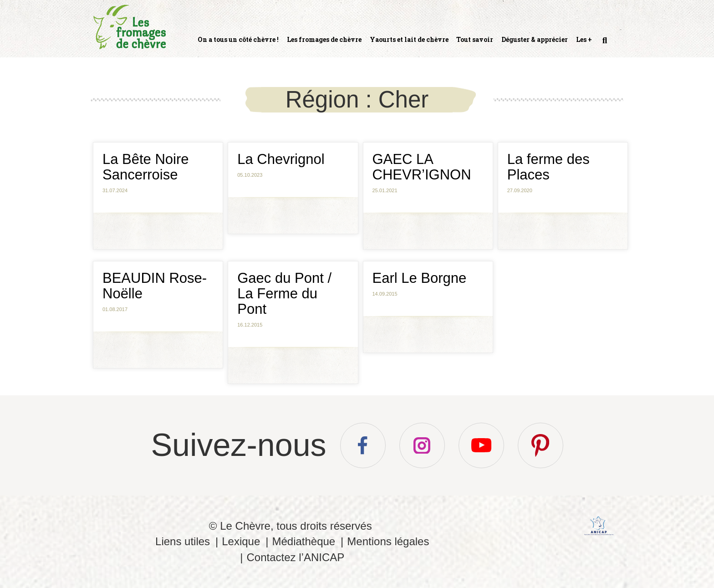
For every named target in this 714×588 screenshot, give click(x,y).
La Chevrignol (281, 159)
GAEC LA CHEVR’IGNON (422, 167)
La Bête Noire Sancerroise (146, 167)
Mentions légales (388, 541)
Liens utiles (183, 541)
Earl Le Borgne (420, 278)
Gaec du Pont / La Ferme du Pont (284, 294)
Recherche (604, 44)
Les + (584, 39)
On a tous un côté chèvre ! (238, 39)
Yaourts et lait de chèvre (409, 39)
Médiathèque (303, 541)
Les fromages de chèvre (324, 39)
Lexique (241, 541)
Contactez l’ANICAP (295, 557)
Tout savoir (475, 39)
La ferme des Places (548, 167)
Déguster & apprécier (535, 39)
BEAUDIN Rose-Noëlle (155, 286)
